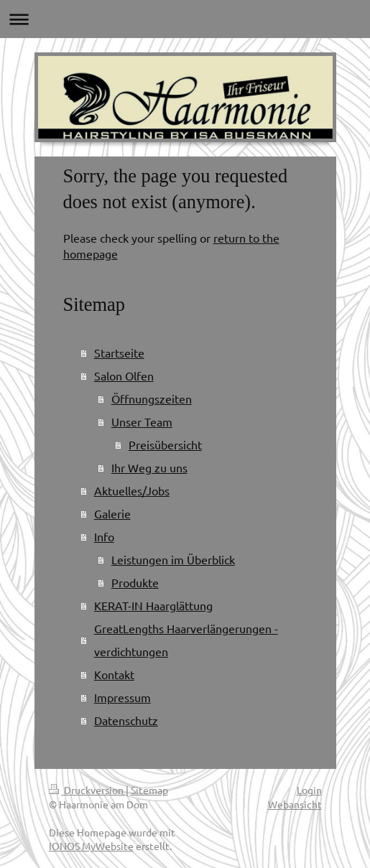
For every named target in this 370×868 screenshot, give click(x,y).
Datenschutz (126, 720)
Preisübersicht (165, 444)
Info (104, 536)
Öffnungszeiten (152, 398)
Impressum (122, 697)
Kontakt (114, 674)
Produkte (135, 582)
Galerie (112, 513)
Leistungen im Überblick (173, 559)
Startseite (119, 353)
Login (309, 790)
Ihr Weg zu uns (149, 467)
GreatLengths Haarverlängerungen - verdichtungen (186, 640)
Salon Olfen (124, 375)
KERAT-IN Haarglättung (153, 605)
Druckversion (87, 790)
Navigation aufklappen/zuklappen (185, 19)
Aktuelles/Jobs (132, 490)
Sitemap (149, 790)
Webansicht (295, 804)
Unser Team (142, 421)
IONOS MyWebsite (91, 846)
